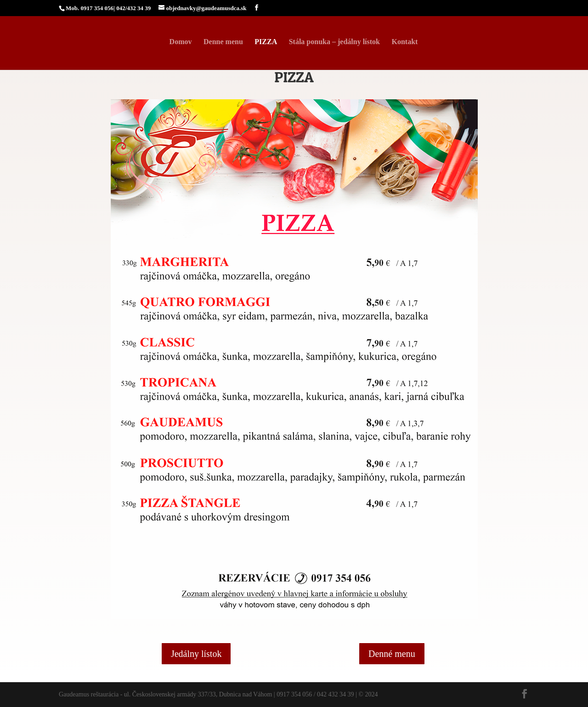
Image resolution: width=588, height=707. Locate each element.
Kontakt (404, 42)
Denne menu (223, 42)
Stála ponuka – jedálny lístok (334, 42)
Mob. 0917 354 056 (90, 8)
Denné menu (392, 654)
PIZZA (266, 42)
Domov (181, 42)
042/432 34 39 (133, 8)
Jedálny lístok (196, 654)
